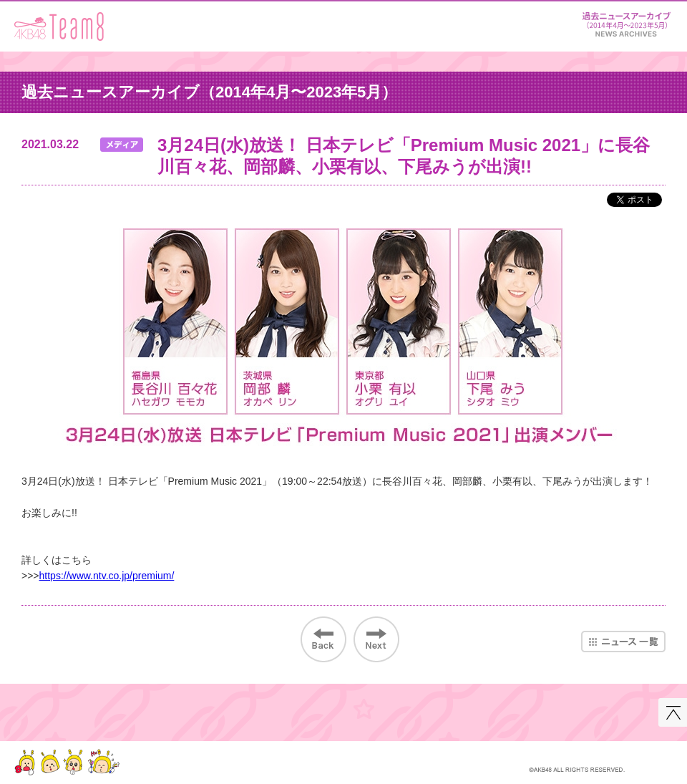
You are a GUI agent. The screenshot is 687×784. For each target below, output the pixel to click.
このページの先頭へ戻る (673, 712)
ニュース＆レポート (626, 22)
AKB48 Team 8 (59, 26)
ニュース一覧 (623, 642)
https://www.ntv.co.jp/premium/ (107, 576)
